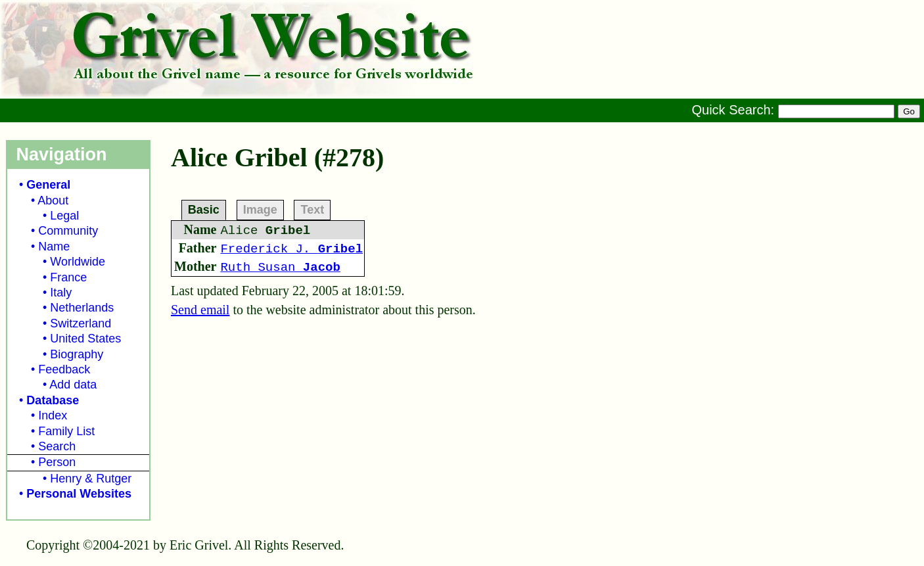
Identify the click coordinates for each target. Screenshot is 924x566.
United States (85, 339)
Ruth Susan (280, 268)
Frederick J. (291, 249)
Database (53, 400)
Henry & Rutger (91, 479)
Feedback (64, 369)
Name (54, 247)
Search (57, 446)
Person (57, 462)
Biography (77, 354)
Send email (200, 310)
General (48, 185)
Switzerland (81, 323)
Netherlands (82, 308)
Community (68, 231)
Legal (64, 216)
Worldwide (78, 262)
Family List (66, 431)
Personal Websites (79, 494)
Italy (61, 293)
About (53, 200)
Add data (73, 385)
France (68, 277)
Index (53, 415)
